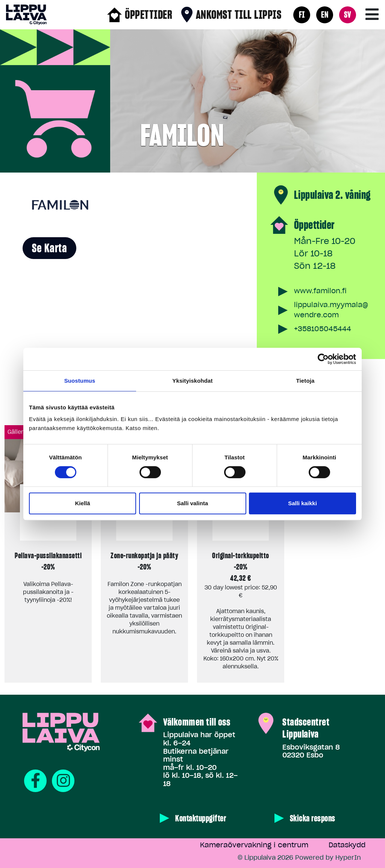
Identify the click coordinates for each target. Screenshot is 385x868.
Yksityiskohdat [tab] (192, 381)
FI (302, 14)
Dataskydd (347, 845)
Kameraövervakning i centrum (254, 845)
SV (348, 14)
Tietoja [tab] (305, 381)
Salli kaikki (302, 503)
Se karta (49, 248)
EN (325, 14)
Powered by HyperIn (328, 857)
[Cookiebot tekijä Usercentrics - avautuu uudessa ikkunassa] (323, 359)
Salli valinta (193, 503)
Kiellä (82, 503)
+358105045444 (323, 329)
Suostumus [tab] (80, 381)
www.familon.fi (320, 291)
